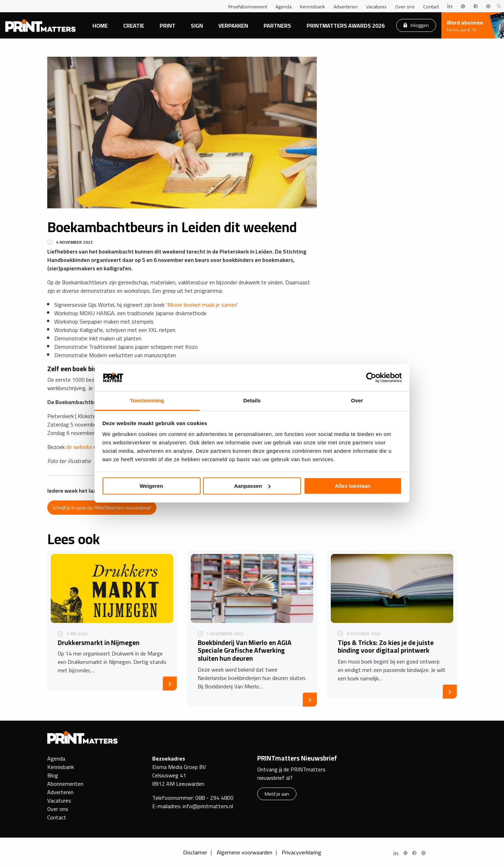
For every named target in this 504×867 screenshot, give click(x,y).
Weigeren (151, 486)
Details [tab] (252, 400)
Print (167, 26)
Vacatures (376, 7)
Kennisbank (313, 7)
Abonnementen (65, 784)
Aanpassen (252, 486)
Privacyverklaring (302, 852)
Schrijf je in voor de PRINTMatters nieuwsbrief (102, 508)
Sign (197, 26)
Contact (431, 7)
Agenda (283, 7)
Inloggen (416, 25)
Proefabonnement (248, 7)
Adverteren (346, 7)
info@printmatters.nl (208, 806)
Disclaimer (195, 852)
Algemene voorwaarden (244, 852)
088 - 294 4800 (214, 798)
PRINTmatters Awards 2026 (346, 26)
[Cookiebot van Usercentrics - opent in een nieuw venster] (371, 378)
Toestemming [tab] (147, 400)
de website (79, 447)
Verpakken (233, 26)
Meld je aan (277, 794)
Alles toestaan (353, 486)
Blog (53, 775)
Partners (277, 26)
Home (100, 26)
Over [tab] (357, 400)
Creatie (134, 26)
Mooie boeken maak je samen (202, 305)
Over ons (405, 7)
